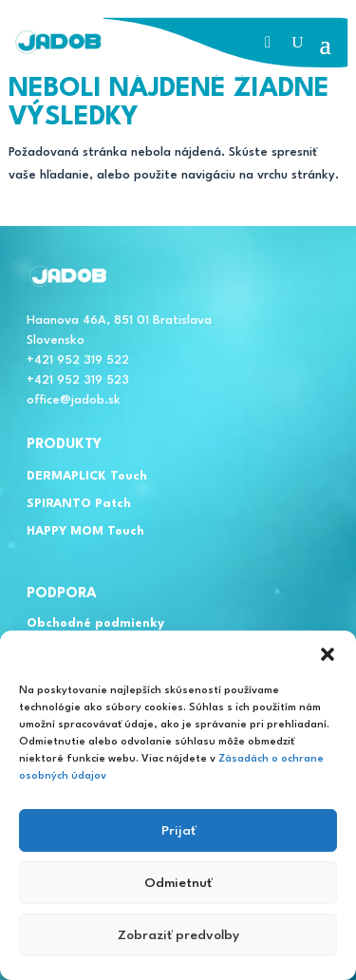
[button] (328, 654)
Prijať (178, 831)
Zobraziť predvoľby (178, 935)
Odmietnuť (178, 883)
